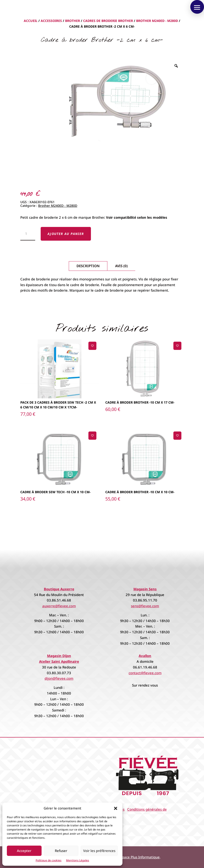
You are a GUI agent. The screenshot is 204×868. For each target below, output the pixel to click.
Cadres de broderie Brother (108, 21)
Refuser (61, 851)
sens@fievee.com (145, 606)
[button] (116, 808)
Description (88, 266)
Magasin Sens (145, 589)
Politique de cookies (49, 860)
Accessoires (51, 21)
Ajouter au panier (66, 234)
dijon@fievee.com (59, 678)
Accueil (31, 21)
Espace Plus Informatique (139, 857)
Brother (73, 21)
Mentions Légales (78, 860)
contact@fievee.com (145, 673)
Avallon (145, 656)
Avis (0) (121, 266)
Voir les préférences (99, 851)
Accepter (24, 851)
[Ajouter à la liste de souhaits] (92, 346)
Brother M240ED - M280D (157, 21)
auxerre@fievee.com (59, 606)
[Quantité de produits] (28, 234)
